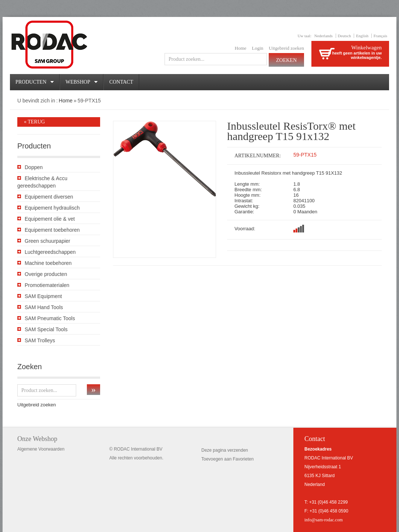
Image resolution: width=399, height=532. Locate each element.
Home (241, 48)
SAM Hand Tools (44, 307)
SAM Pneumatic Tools (50, 318)
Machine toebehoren (48, 263)
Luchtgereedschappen (50, 252)
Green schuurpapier (47, 241)
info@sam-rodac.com (324, 520)
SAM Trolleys (40, 340)
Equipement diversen (49, 197)
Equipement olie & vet (50, 219)
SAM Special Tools (46, 329)
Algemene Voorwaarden (41, 449)
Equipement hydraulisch (52, 208)
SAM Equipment (43, 296)
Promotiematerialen (47, 285)
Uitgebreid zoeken (286, 48)
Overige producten (46, 274)
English (362, 36)
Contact (121, 82)
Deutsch (345, 36)
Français (380, 36)
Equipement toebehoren (52, 230)
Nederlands (324, 36)
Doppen (34, 167)
